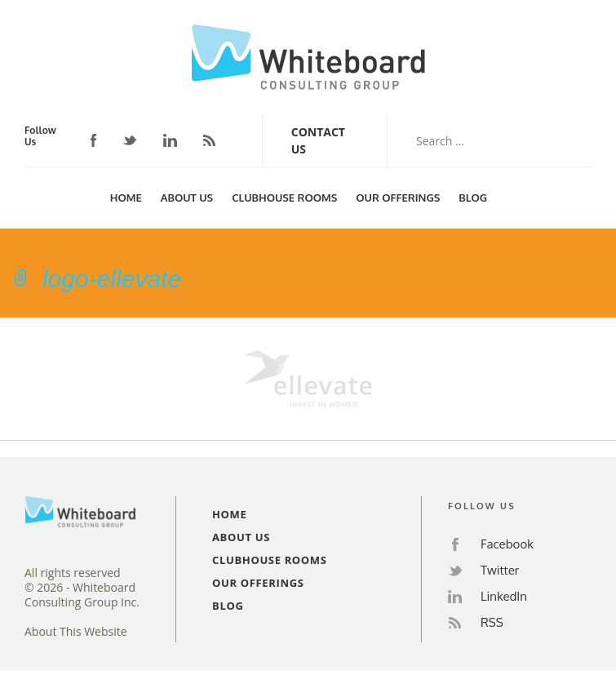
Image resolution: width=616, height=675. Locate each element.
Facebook (94, 140)
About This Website (76, 632)
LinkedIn (170, 140)
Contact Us (318, 140)
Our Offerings (398, 198)
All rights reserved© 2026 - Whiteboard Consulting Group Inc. (82, 588)
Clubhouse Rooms (284, 198)
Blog (473, 198)
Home (126, 198)
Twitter (130, 141)
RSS (209, 140)
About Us (187, 198)
